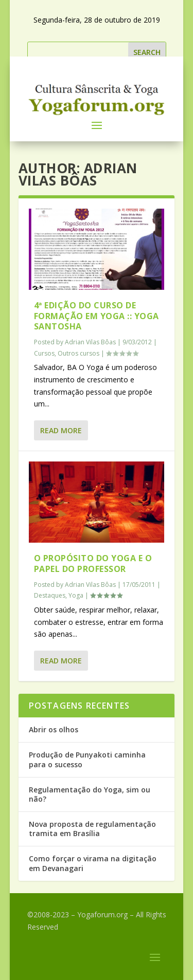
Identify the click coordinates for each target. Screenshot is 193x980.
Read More (61, 430)
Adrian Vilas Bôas (90, 342)
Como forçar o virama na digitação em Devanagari (93, 863)
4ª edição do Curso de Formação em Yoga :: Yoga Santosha (97, 316)
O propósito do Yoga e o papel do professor (93, 563)
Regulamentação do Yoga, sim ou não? (90, 794)
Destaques (50, 595)
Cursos (44, 353)
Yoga (76, 595)
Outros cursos (78, 353)
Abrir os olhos (54, 729)
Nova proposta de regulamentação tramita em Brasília (92, 829)
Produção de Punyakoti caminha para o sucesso (87, 759)
